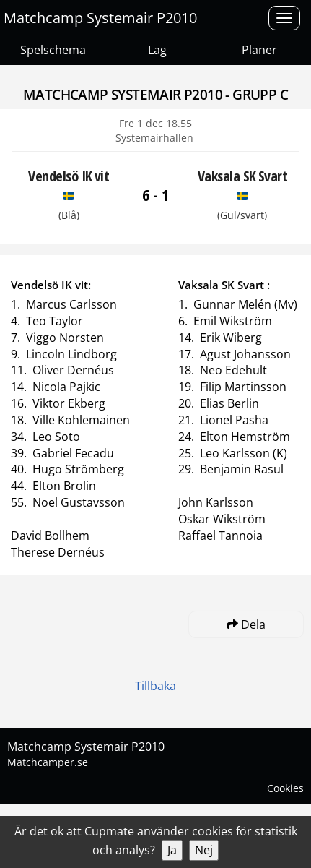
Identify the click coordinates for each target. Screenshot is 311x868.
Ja (172, 850)
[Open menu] (284, 18)
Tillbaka (155, 686)
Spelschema (53, 50)
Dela (246, 624)
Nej (204, 850)
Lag (157, 50)
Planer (259, 50)
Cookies (285, 788)
